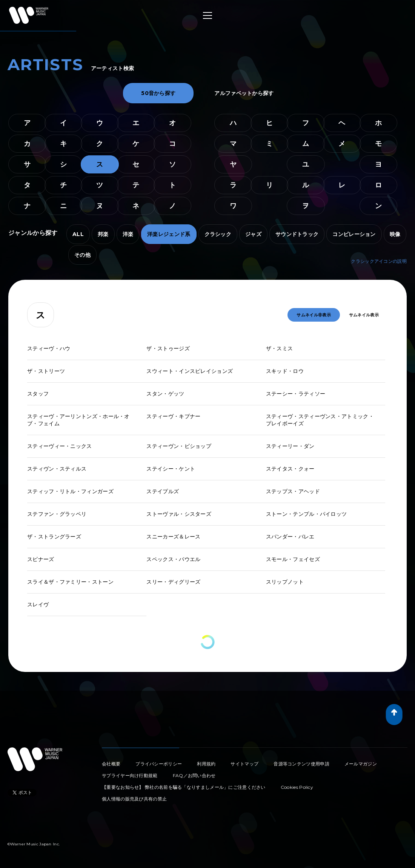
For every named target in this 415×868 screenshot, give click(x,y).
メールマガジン (361, 764)
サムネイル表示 (364, 315)
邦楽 (103, 234)
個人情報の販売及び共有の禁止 (134, 799)
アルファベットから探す (244, 93)
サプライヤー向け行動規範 (130, 775)
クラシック (218, 234)
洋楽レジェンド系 (169, 234)
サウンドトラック (297, 234)
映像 (395, 234)
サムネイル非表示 (314, 315)
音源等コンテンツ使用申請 (301, 764)
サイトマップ (244, 764)
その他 (82, 255)
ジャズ (253, 234)
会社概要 (111, 764)
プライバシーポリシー (159, 764)
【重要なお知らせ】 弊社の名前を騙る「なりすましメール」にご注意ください (184, 787)
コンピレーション (354, 234)
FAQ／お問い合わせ (194, 775)
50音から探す (158, 93)
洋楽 (128, 234)
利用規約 (206, 764)
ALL (78, 234)
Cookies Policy (297, 787)
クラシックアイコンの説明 (379, 261)
